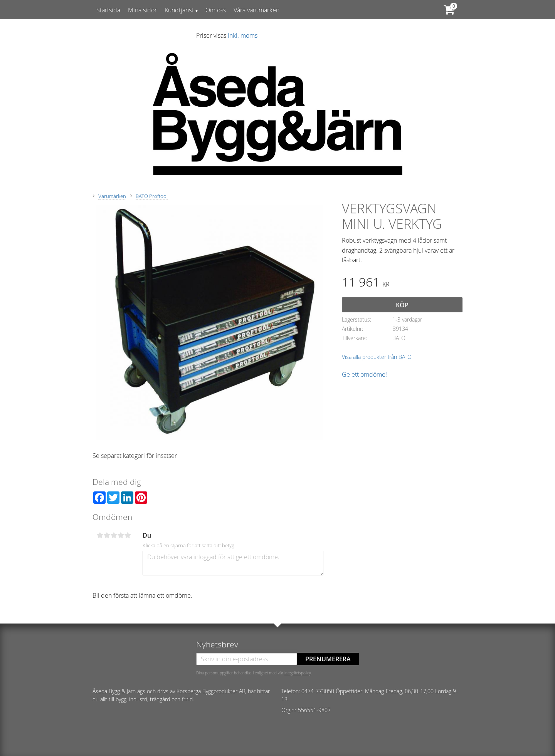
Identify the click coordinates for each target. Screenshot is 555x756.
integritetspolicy (298, 673)
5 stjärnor (128, 535)
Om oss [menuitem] (216, 10)
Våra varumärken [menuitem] (256, 10)
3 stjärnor (114, 535)
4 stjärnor (121, 535)
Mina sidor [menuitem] (142, 10)
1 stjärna (100, 535)
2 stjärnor (107, 535)
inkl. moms (243, 35)
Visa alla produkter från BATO (377, 357)
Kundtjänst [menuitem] (179, 10)
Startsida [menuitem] (108, 10)
